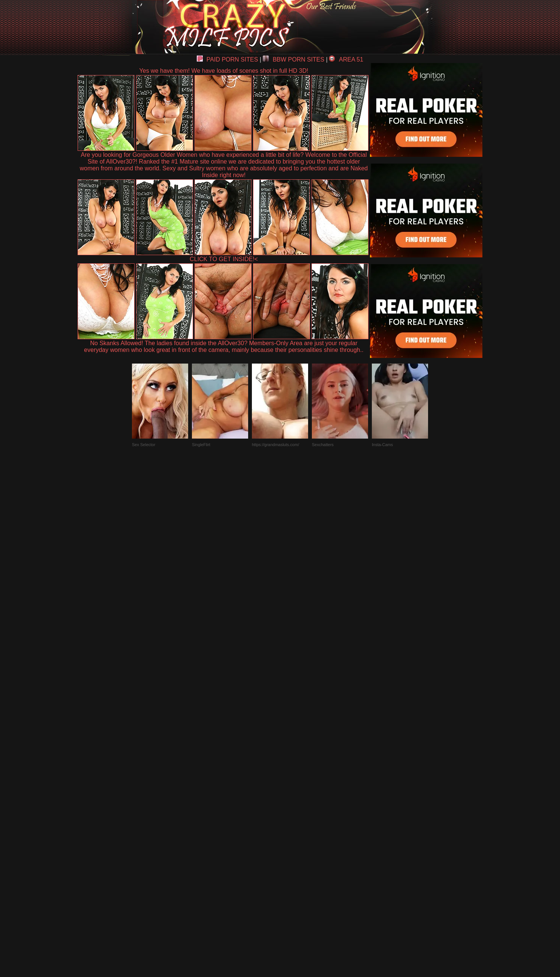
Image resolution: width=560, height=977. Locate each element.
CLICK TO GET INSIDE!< (224, 259)
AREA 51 (346, 59)
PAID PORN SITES (228, 59)
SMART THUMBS (293, 803)
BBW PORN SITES (293, 59)
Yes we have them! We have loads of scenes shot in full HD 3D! (224, 71)
